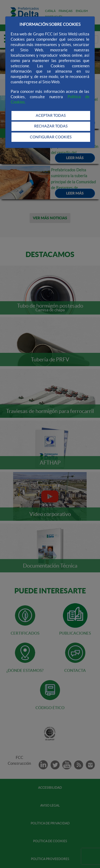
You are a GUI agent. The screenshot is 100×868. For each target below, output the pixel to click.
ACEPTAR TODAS (51, 115)
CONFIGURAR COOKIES (51, 137)
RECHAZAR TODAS (51, 126)
